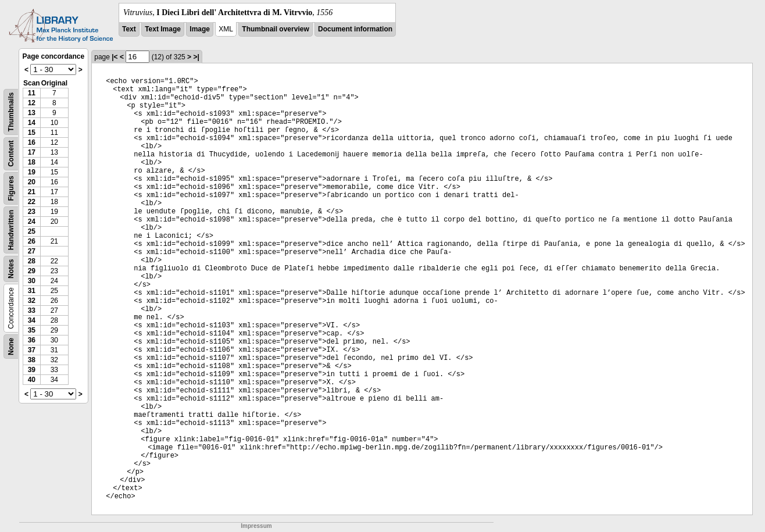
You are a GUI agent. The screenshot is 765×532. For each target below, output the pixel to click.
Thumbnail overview (275, 29)
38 (32, 360)
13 (32, 113)
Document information (355, 29)
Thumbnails (11, 112)
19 (32, 172)
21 (32, 192)
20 (32, 182)
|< (115, 57)
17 (32, 152)
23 (32, 212)
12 (32, 103)
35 (32, 330)
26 (32, 241)
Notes (11, 269)
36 (32, 340)
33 (32, 310)
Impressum (256, 526)
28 (32, 261)
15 (32, 133)
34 (32, 320)
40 (32, 380)
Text (129, 29)
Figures (11, 188)
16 (32, 142)
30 (32, 281)
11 (32, 93)
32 (32, 301)
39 (32, 370)
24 (32, 222)
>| (196, 57)
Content (11, 154)
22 (32, 202)
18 (32, 162)
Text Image (163, 29)
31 (32, 291)
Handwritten (11, 230)
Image (200, 29)
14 (32, 123)
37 (32, 350)
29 (32, 271)
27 (32, 251)
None (11, 347)
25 (32, 231)
